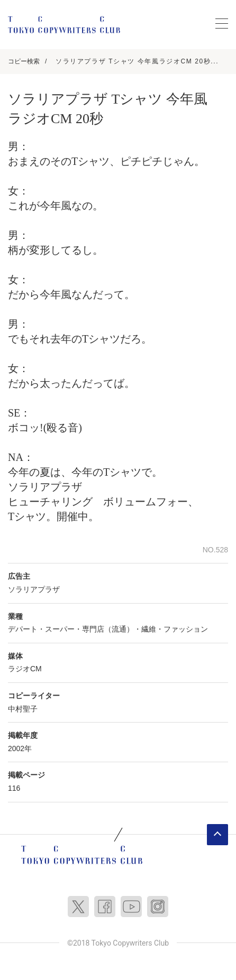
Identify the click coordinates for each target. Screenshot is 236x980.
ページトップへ (217, 835)
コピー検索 (24, 61)
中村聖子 (23, 709)
